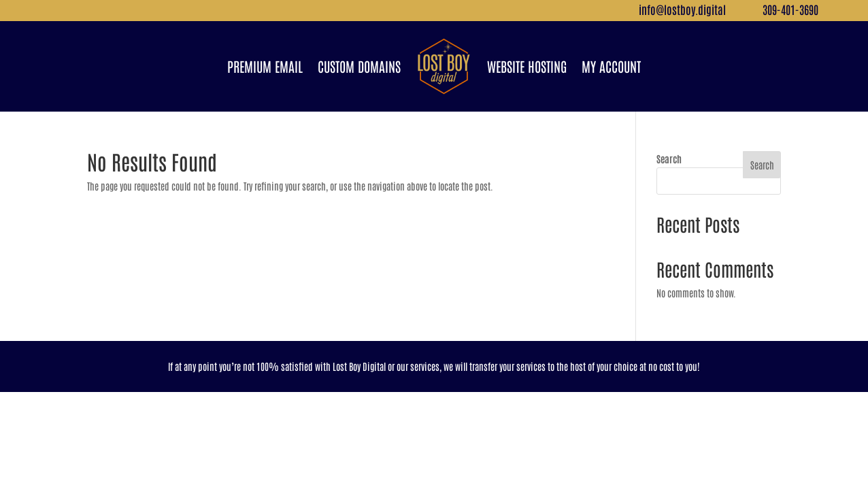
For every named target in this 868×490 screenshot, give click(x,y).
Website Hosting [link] (527, 66)
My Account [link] (611, 66)
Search (669, 159)
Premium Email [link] (265, 66)
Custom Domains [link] (359, 66)
